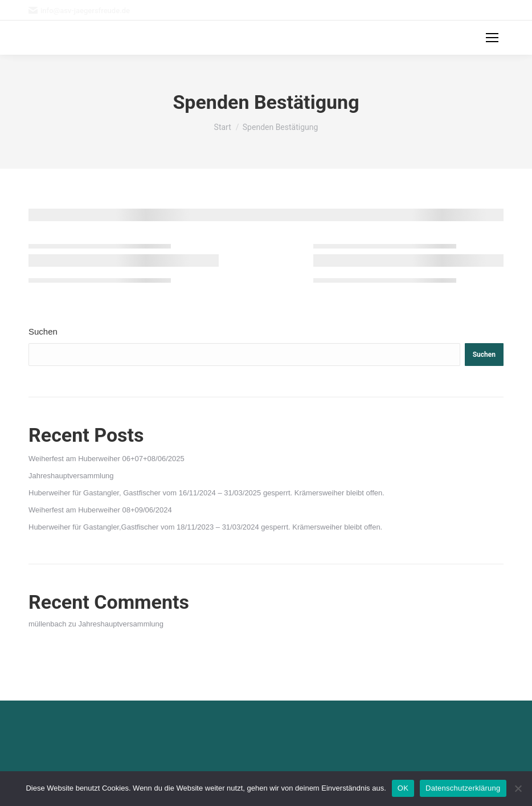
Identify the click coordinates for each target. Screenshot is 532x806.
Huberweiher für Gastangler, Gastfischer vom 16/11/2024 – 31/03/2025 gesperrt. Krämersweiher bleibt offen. (206, 493)
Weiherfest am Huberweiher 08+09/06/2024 (100, 510)
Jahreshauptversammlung (71, 476)
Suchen (43, 331)
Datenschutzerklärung (463, 788)
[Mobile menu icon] (492, 38)
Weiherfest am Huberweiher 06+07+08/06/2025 (107, 459)
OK (403, 788)
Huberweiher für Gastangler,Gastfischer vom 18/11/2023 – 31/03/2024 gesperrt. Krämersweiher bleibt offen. (205, 527)
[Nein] (518, 788)
